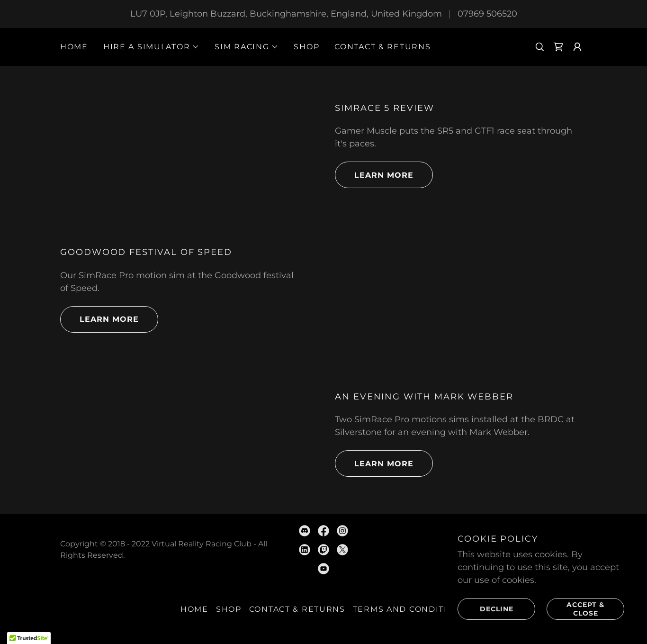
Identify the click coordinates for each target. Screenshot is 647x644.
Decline (485, 608)
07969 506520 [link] (487, 14)
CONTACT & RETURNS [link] (382, 47)
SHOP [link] (306, 47)
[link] (558, 47)
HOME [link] (74, 47)
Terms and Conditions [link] (410, 609)
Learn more (374, 175)
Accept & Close (575, 608)
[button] (151, 47)
